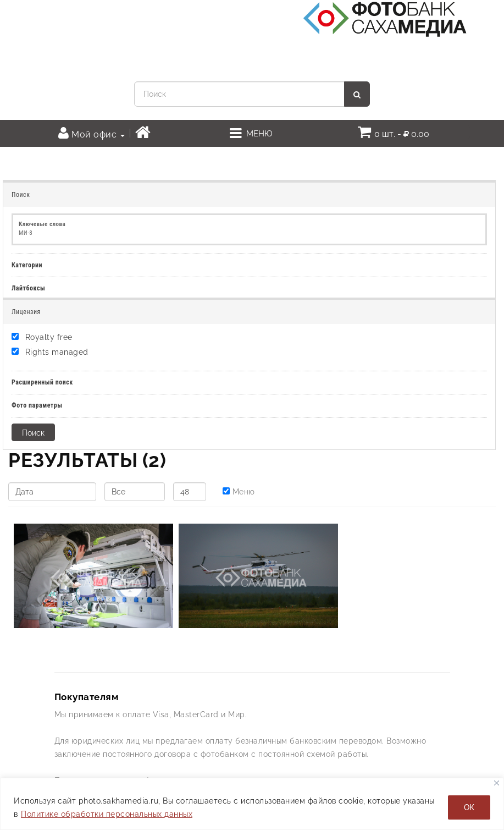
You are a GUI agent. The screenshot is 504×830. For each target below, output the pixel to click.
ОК (469, 807)
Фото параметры (37, 405)
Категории (27, 265)
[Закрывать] (497, 783)
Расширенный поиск (42, 382)
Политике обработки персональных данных (107, 814)
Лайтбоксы (28, 288)
